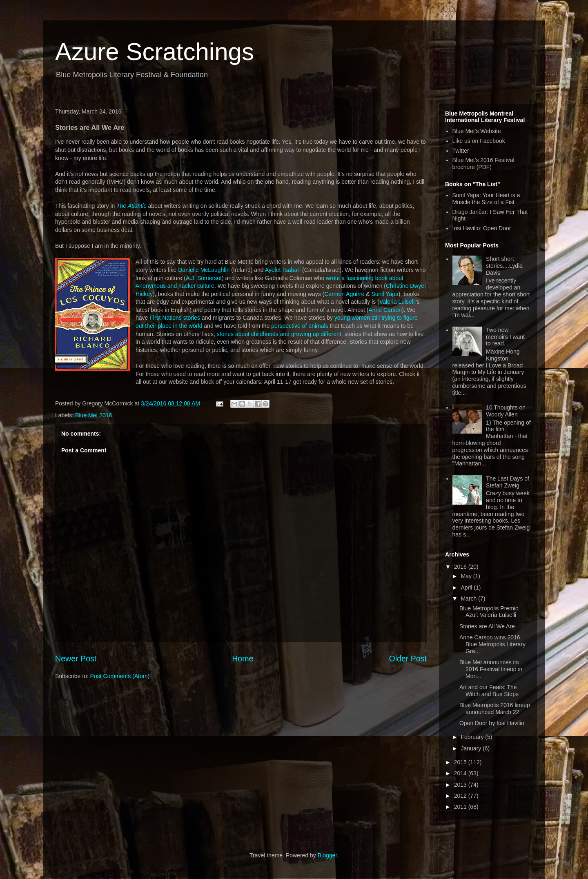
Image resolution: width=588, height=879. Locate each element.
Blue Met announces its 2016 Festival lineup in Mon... (491, 669)
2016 (461, 567)
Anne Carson (385, 310)
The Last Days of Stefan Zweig (508, 482)
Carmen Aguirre (344, 294)
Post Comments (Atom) (120, 676)
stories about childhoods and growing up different (279, 334)
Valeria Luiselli (398, 302)
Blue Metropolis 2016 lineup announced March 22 (495, 709)
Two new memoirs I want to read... (505, 337)
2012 (461, 796)
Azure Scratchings (155, 52)
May (467, 576)
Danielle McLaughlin (204, 270)
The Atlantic (131, 206)
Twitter (461, 151)
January (472, 748)
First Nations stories (175, 318)
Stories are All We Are (487, 626)
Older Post (408, 659)
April (467, 587)
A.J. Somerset (204, 278)
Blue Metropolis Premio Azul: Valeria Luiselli (489, 612)
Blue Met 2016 (94, 415)
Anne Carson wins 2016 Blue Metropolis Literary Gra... (492, 644)
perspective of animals (300, 326)
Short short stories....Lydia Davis (504, 266)
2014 (461, 773)
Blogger (327, 855)
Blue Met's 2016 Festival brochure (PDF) (483, 164)
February (473, 737)
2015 (461, 762)
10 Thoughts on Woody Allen (506, 411)
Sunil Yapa (385, 294)
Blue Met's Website (477, 131)
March (469, 599)
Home (243, 659)
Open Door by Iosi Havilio (492, 723)
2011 (461, 807)
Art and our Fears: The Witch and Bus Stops (489, 691)
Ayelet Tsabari (283, 270)
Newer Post (76, 659)
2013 (461, 785)
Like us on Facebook (479, 141)
